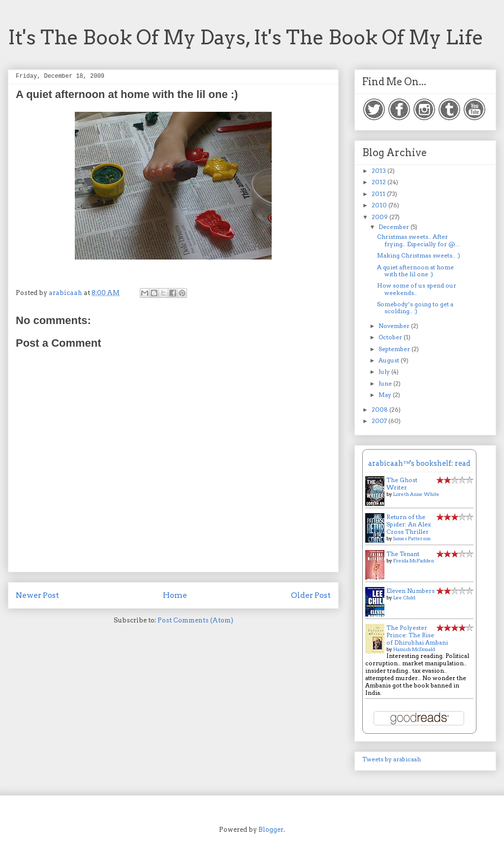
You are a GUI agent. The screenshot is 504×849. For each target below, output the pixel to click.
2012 (379, 182)
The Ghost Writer (402, 484)
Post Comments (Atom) (195, 620)
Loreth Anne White (416, 494)
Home (175, 595)
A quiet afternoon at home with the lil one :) (415, 271)
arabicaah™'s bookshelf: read (419, 463)
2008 (380, 409)
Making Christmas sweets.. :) (419, 255)
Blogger (271, 830)
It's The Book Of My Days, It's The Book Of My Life (246, 37)
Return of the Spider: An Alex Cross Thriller (409, 524)
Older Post (311, 595)
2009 (380, 217)
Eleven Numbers (410, 591)
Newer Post (37, 595)
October (391, 337)
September (395, 349)
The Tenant (403, 554)
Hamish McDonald (414, 649)
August (390, 360)
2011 (379, 194)
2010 (380, 205)
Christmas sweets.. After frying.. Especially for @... (418, 240)
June (386, 383)
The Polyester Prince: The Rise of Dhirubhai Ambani (417, 635)
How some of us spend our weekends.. (417, 289)
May (386, 395)
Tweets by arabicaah (392, 759)
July (385, 372)
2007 (380, 421)
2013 (379, 171)
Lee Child (404, 597)
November (395, 326)
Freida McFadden (414, 560)
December (394, 227)
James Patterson (412, 538)
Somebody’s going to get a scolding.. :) (415, 308)
